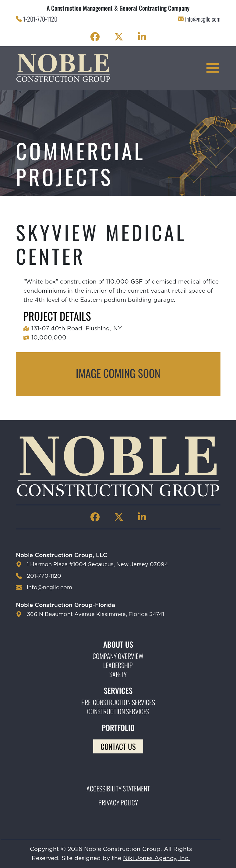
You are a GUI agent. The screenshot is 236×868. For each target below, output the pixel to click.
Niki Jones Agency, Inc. (156, 858)
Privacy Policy (118, 802)
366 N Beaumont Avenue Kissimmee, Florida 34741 (95, 615)
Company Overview (118, 656)
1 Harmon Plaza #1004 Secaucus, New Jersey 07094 (97, 565)
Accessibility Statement (118, 788)
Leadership (118, 665)
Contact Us (118, 746)
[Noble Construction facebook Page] (95, 37)
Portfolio (118, 728)
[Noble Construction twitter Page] (119, 37)
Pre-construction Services (118, 702)
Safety (118, 674)
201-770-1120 (44, 576)
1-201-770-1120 (40, 19)
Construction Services (118, 711)
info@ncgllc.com (203, 19)
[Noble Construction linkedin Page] (142, 37)
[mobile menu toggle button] (213, 68)
